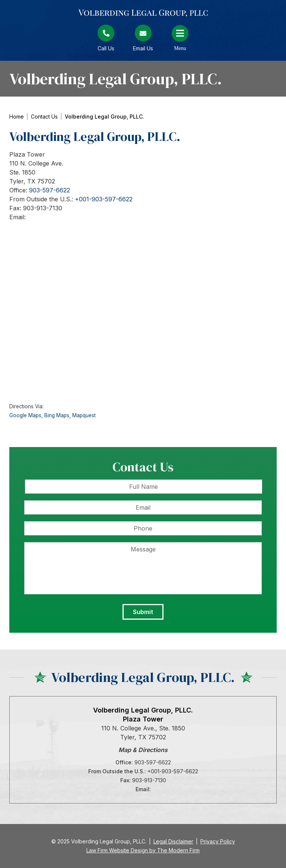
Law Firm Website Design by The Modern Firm (143, 850)
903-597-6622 (50, 190)
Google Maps (25, 415)
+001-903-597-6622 (104, 199)
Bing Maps (57, 415)
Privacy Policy (218, 841)
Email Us (143, 48)
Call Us (106, 48)
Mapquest (84, 415)
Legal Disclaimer (173, 841)
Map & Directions (143, 750)
